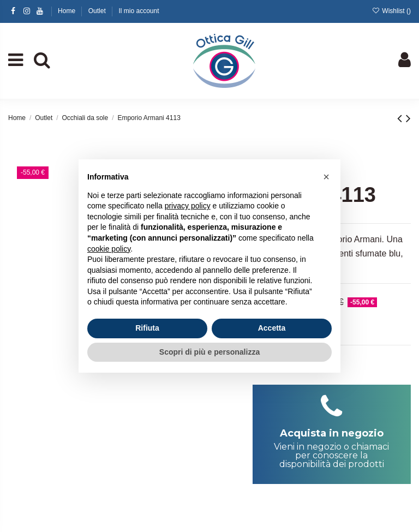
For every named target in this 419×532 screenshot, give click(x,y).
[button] (326, 177)
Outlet (98, 11)
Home (67, 11)
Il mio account (139, 11)
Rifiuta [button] (147, 328)
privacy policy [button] (188, 206)
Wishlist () (391, 11)
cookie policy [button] (109, 249)
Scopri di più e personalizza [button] (209, 352)
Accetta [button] (272, 328)
